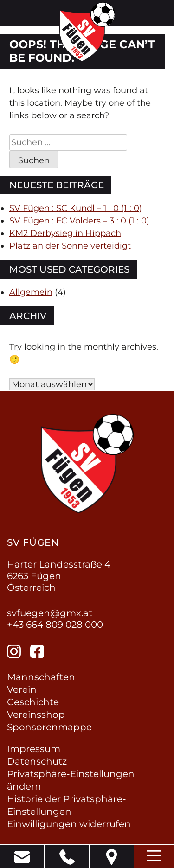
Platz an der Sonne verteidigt (70, 246)
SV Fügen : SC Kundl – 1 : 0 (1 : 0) (76, 208)
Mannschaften (41, 677)
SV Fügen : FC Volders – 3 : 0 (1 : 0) (79, 221)
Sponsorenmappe (49, 727)
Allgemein (31, 292)
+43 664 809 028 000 (55, 625)
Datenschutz (37, 761)
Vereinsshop (36, 715)
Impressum (34, 749)
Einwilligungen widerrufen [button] (69, 824)
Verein (22, 689)
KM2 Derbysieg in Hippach (65, 233)
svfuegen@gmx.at (50, 613)
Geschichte (33, 702)
